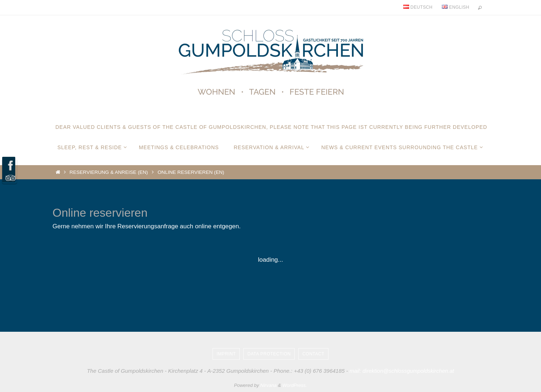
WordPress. (295, 385)
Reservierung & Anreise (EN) (109, 172)
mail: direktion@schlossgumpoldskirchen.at (402, 371)
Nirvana (268, 385)
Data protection (269, 354)
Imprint (226, 354)
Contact (313, 354)
